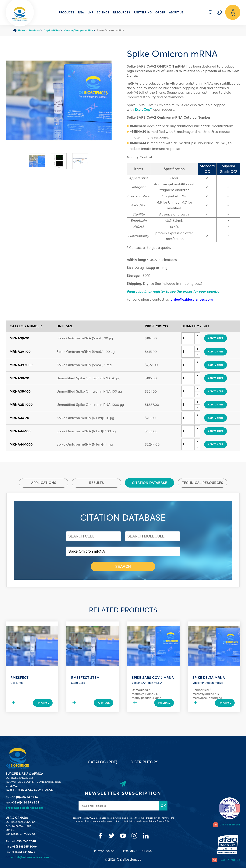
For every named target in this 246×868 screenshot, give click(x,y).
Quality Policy (226, 860)
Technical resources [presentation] (202, 483)
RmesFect (19, 678)
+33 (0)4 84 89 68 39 (25, 802)
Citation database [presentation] (149, 483)
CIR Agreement (227, 825)
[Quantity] (188, 338)
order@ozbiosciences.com (24, 808)
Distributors (144, 762)
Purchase (43, 703)
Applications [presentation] (44, 483)
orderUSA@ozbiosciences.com (27, 857)
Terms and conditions (136, 851)
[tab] (44, 483)
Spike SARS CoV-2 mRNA (153, 678)
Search (123, 566)
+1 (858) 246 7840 (24, 841)
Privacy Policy (105, 851)
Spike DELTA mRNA (209, 678)
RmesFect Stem (85, 678)
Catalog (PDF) (102, 762)
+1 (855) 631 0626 (23, 852)
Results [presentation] (97, 483)
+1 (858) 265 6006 (25, 846)
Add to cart (216, 338)
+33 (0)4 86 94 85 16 (24, 797)
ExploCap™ (144, 109)
